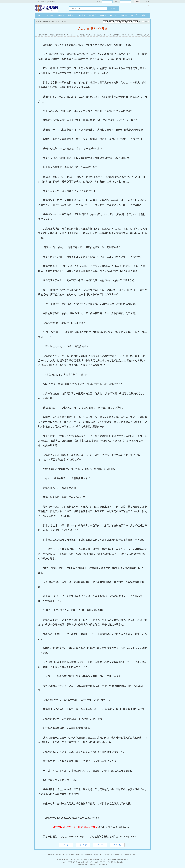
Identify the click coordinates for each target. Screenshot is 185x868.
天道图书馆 (139, 35)
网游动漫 (103, 15)
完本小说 (124, 15)
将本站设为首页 (40, 2)
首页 (40, 15)
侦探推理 (92, 15)
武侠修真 (61, 15)
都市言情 (71, 15)
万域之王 (146, 35)
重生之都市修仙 (115, 35)
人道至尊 (124, 35)
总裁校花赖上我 (61, 35)
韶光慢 (99, 35)
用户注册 (146, 2)
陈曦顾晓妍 (89, 855)
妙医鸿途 (47, 22)
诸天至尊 (131, 35)
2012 (122, 855)
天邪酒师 (59, 855)
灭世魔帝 (51, 35)
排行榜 (145, 15)
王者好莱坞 (66, 855)
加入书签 (117, 845)
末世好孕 (88, 35)
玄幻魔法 (50, 15)
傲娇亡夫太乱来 (130, 855)
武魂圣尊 (107, 855)
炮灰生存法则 (80, 855)
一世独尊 (81, 35)
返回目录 (83, 845)
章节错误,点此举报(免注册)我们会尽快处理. (76, 827)
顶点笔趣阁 (49, 8)
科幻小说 (113, 15)
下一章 (100, 845)
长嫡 (73, 855)
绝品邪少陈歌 (115, 855)
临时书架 (134, 15)
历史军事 (82, 15)
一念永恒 (105, 35)
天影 (94, 35)
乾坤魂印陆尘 (98, 855)
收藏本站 (52, 2)
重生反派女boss (72, 35)
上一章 (66, 845)
